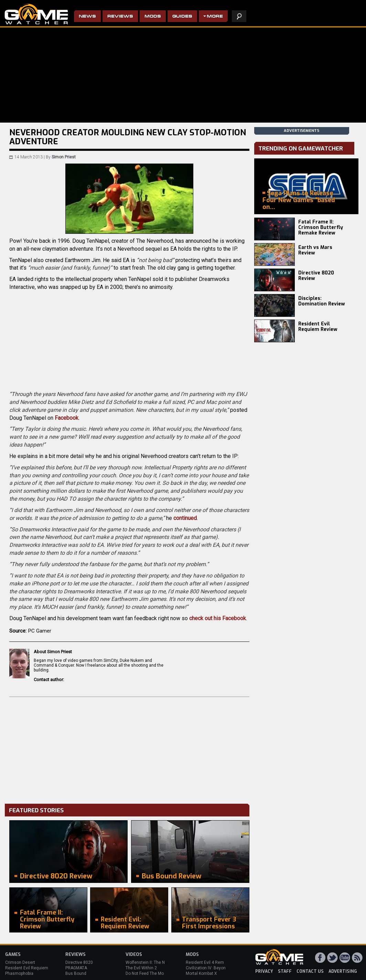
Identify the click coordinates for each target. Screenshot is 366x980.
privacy (264, 971)
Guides (182, 17)
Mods (153, 17)
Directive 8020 (79, 962)
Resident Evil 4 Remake (208, 962)
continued (185, 518)
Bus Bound (76, 973)
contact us (310, 971)
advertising (343, 971)
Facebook (67, 418)
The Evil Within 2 (141, 968)
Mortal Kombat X (201, 973)
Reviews (120, 17)
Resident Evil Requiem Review (318, 327)
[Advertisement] (129, 749)
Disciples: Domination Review (322, 301)
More (215, 17)
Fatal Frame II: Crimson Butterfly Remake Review (321, 227)
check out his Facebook (218, 618)
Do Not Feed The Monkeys (150, 973)
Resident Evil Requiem (27, 968)
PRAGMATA (76, 968)
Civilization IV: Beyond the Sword (217, 968)
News (87, 17)
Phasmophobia (19, 973)
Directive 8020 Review (316, 276)
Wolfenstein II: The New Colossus (158, 962)
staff (285, 971)
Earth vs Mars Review (315, 250)
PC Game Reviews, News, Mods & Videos (36, 14)
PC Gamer (40, 631)
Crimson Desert (20, 962)
